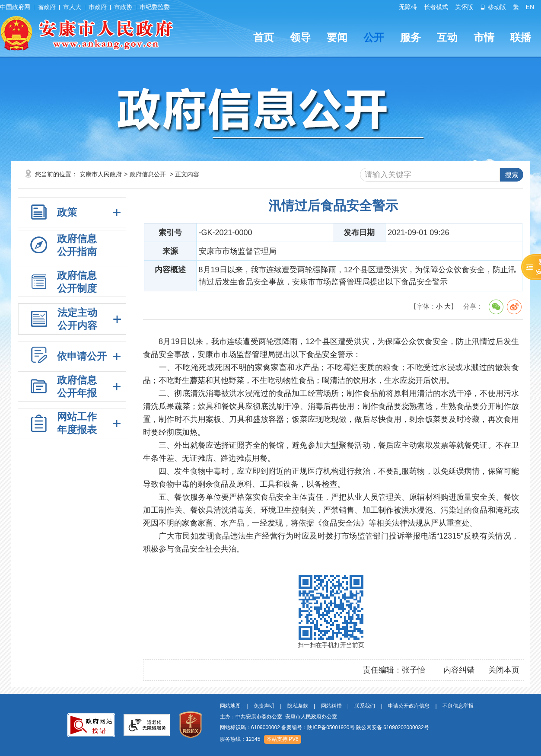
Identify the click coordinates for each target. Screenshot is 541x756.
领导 (300, 37)
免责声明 (264, 706)
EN (530, 7)
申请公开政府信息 (409, 706)
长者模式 (436, 7)
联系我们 (365, 706)
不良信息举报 (458, 706)
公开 (374, 37)
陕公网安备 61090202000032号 (393, 727)
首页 (264, 37)
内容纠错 (459, 670)
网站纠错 (331, 706)
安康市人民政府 (101, 174)
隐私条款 (298, 706)
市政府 (98, 7)
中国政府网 (15, 7)
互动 (447, 37)
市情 (484, 37)
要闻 (337, 37)
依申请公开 (82, 356)
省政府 (47, 7)
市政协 (123, 7)
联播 (521, 37)
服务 (411, 37)
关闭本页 (504, 670)
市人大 (72, 7)
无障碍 (408, 7)
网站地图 (230, 706)
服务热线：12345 (240, 739)
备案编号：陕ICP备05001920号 (318, 727)
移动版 (493, 7)
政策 (67, 212)
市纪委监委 (155, 7)
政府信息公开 (148, 174)
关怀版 (464, 7)
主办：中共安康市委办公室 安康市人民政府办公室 (278, 717)
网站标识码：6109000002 (325, 727)
